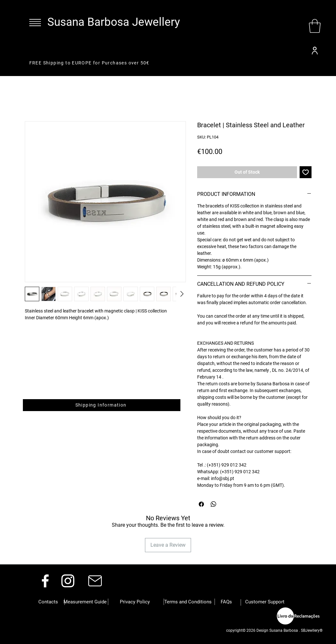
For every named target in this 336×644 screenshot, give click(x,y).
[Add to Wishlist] (306, 172)
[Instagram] (68, 581)
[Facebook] (45, 581)
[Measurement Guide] (85, 602)
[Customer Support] (265, 602)
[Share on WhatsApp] (214, 504)
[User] (315, 51)
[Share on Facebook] (201, 504)
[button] (35, 23)
